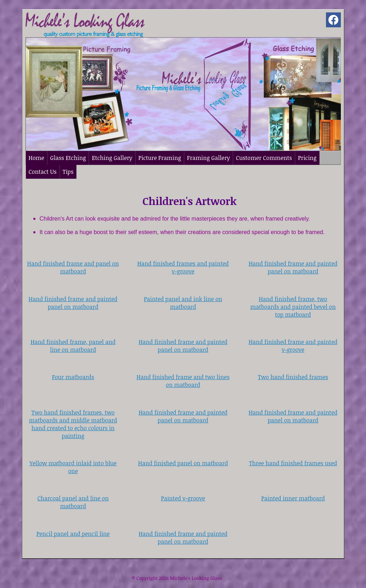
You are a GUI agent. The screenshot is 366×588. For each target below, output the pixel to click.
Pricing (307, 158)
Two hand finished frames (293, 377)
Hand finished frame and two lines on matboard (183, 381)
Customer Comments (264, 158)
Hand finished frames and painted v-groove (183, 267)
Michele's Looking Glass (196, 578)
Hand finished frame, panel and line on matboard (73, 346)
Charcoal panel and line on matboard (73, 502)
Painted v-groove (183, 498)
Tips (68, 172)
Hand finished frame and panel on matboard (73, 267)
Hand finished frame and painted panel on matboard (293, 267)
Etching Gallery (112, 158)
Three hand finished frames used (293, 463)
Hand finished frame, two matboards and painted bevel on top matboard (293, 307)
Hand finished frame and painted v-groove (293, 346)
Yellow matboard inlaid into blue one (73, 467)
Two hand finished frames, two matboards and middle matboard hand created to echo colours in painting (73, 424)
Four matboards (73, 377)
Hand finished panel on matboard (183, 463)
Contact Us (43, 172)
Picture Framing (160, 158)
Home (36, 158)
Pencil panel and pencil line (73, 534)
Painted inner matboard (293, 498)
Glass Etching (68, 158)
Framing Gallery (209, 158)
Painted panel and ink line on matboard (183, 303)
